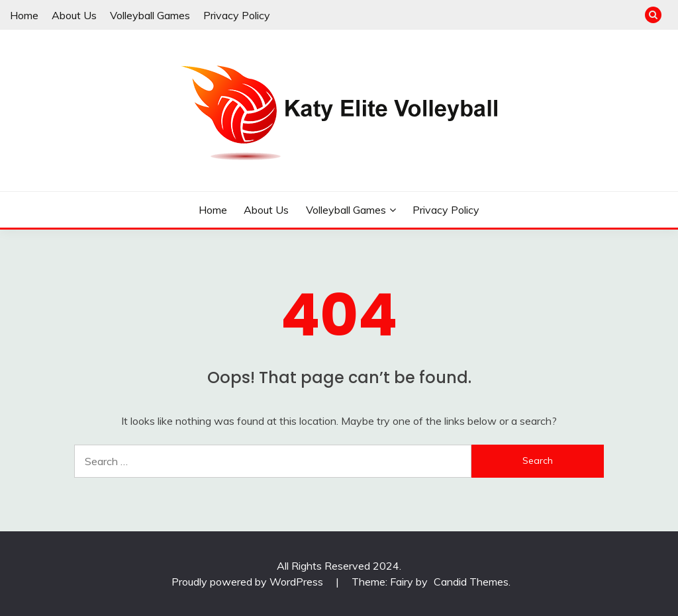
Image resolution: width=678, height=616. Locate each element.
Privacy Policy (237, 15)
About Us (74, 15)
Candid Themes (471, 582)
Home (24, 15)
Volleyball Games (150, 15)
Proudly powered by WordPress (249, 582)
